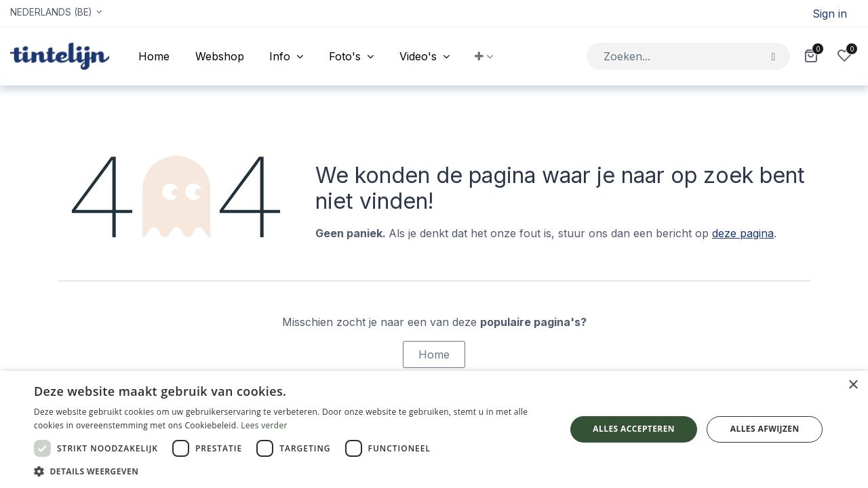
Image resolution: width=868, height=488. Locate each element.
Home (434, 354)
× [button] (853, 385)
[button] (485, 56)
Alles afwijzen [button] (765, 429)
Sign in (830, 14)
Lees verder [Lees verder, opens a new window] (264, 425)
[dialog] (434, 429)
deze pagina (743, 233)
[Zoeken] (773, 56)
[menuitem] (154, 56)
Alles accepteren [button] (634, 429)
